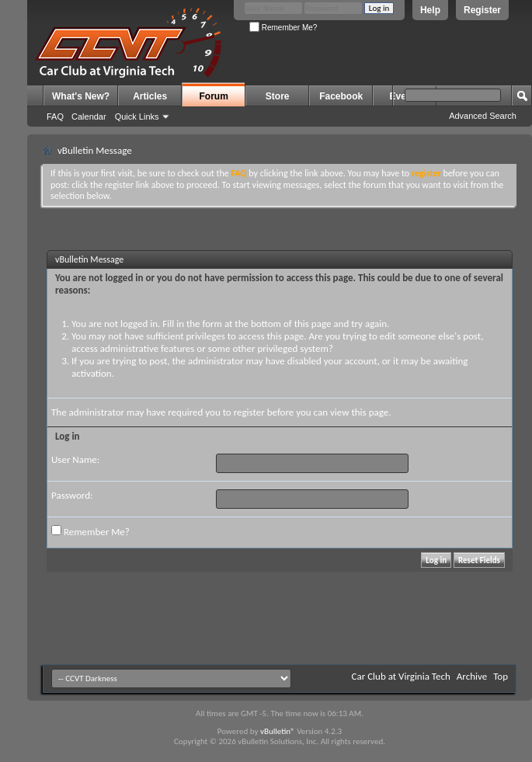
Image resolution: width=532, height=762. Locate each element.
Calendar (89, 117)
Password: (72, 495)
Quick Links (137, 117)
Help (430, 10)
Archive (472, 676)
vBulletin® (278, 731)
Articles (150, 96)
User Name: (75, 459)
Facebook (341, 96)
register (249, 412)
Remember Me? (283, 28)
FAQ (55, 117)
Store (278, 96)
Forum (214, 96)
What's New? (81, 96)
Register (482, 10)
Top (501, 676)
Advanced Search (483, 116)
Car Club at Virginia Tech (401, 676)
